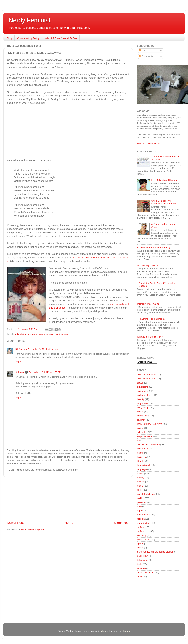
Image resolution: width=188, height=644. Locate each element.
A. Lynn (20, 372)
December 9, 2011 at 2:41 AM (43, 349)
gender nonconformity (148, 445)
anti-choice (143, 391)
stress (140, 548)
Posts (144, 51)
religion (141, 519)
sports (140, 544)
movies (42, 334)
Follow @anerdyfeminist (149, 143)
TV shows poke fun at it (86, 258)
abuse (140, 383)
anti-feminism (144, 395)
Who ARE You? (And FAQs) (61, 38)
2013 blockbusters (147, 379)
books (140, 412)
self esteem (143, 531)
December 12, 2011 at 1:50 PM (45, 372)
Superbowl (143, 556)
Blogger (126, 631)
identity (141, 461)
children (141, 420)
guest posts (143, 449)
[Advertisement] (68, 499)
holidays (141, 457)
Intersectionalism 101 (148, 304)
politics (141, 498)
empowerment (145, 436)
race (139, 506)
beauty (141, 399)
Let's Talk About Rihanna (164, 180)
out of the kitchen (146, 494)
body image (143, 408)
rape (139, 511)
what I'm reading (146, 572)
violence (141, 568)
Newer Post (15, 523)
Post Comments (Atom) (33, 530)
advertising (21, 334)
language (33, 334)
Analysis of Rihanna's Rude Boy (154, 247)
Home (69, 523)
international (144, 465)
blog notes (142, 403)
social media (144, 540)
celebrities (142, 416)
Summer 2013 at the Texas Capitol (155, 552)
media (140, 474)
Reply (18, 362)
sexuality (142, 535)
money (141, 478)
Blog (9, 38)
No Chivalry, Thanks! (148, 265)
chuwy (104, 631)
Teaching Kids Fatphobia (152, 319)
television (142, 560)
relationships (61, 334)
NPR (140, 490)
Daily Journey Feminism (150, 424)
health (140, 453)
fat (138, 440)
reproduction (144, 523)
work (140, 577)
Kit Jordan (21, 349)
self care (142, 527)
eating (140, 428)
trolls (140, 564)
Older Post (122, 523)
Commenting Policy (28, 38)
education (142, 432)
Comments (146, 56)
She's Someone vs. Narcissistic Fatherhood (163, 202)
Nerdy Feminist (29, 20)
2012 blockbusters (147, 374)
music (50, 334)
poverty (141, 502)
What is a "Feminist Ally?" (150, 337)
